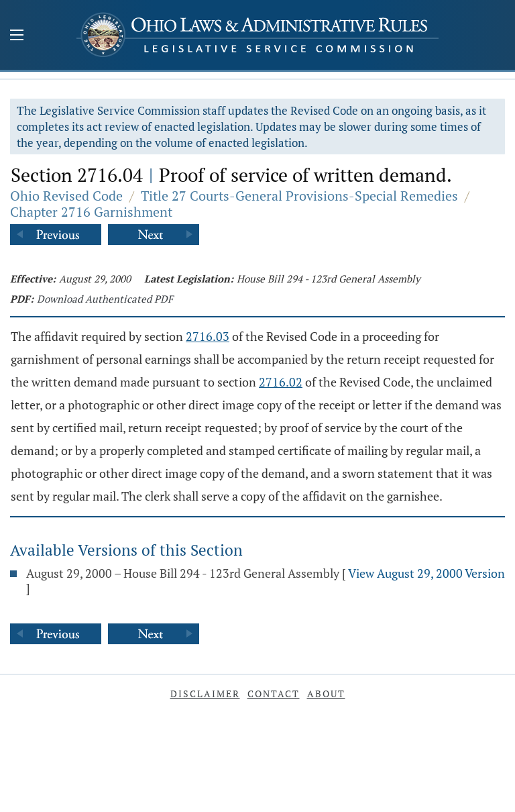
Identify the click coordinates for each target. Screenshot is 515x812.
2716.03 (208, 336)
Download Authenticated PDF (105, 299)
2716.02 (281, 382)
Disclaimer (205, 694)
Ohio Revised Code (66, 196)
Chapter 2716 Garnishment (91, 212)
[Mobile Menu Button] (17, 36)
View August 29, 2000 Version (426, 573)
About (326, 694)
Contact (274, 694)
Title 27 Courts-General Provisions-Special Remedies (299, 196)
